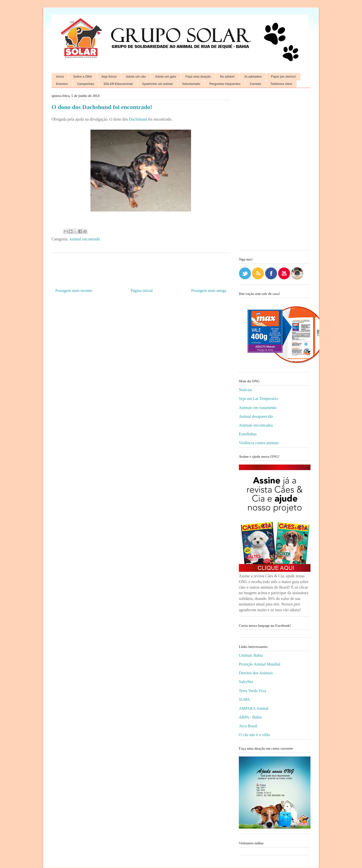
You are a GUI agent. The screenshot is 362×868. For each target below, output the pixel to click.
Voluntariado (191, 84)
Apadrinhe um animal (157, 84)
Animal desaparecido (256, 416)
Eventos (62, 84)
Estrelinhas (248, 434)
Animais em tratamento (258, 408)
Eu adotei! (228, 77)
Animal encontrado (85, 239)
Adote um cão (136, 77)
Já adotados (253, 77)
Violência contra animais (259, 443)
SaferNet (246, 682)
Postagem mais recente (74, 291)
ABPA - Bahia (250, 717)
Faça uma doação (198, 77)
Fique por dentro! (283, 77)
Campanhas (86, 84)
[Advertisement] (275, 171)
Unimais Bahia (251, 655)
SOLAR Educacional (118, 84)
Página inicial (142, 291)
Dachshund (138, 119)
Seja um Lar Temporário (258, 399)
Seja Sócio (109, 77)
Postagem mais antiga (209, 291)
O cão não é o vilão (254, 735)
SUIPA (244, 700)
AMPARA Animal (254, 708)
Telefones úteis (281, 84)
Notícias (245, 390)
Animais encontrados (256, 425)
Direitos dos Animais (256, 673)
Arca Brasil (248, 726)
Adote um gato (166, 77)
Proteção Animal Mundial (260, 664)
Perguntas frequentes (225, 84)
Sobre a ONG (83, 77)
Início (60, 77)
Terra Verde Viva (252, 691)
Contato (256, 84)
